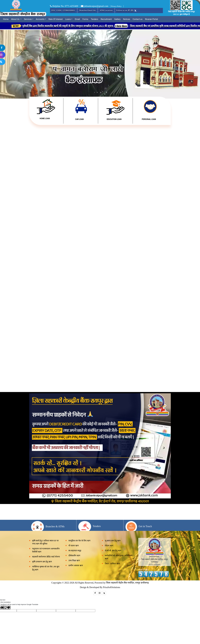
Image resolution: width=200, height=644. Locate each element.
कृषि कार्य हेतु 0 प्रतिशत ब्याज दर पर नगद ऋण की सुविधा (45, 542)
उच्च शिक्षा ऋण (74, 560)
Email (77, 19)
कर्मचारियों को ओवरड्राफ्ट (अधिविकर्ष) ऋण (119, 557)
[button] (185, 64)
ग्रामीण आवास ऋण (76, 565)
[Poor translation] (7, 607)
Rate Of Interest (56, 19)
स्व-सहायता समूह (75, 551)
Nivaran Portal (151, 19)
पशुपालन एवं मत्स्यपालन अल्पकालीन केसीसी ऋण (46, 550)
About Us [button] (15, 19)
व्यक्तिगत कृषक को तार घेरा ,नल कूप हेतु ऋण (46, 568)
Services (28, 19)
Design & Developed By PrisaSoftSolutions (100, 587)
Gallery (117, 19)
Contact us (138, 19)
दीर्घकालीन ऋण (74, 556)
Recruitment (106, 19)
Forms (85, 19)
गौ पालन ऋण (74, 546)
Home (6, 19)
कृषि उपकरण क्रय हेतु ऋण (42, 562)
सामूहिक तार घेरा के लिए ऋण (79, 541)
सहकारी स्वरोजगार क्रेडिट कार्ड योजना (46, 557)
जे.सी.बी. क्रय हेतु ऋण (113, 551)
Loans (68, 19)
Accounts (40, 19)
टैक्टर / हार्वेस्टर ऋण (112, 564)
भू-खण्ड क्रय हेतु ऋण (113, 541)
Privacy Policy (116, 6)
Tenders (94, 19)
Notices (127, 19)
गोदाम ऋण (109, 546)
